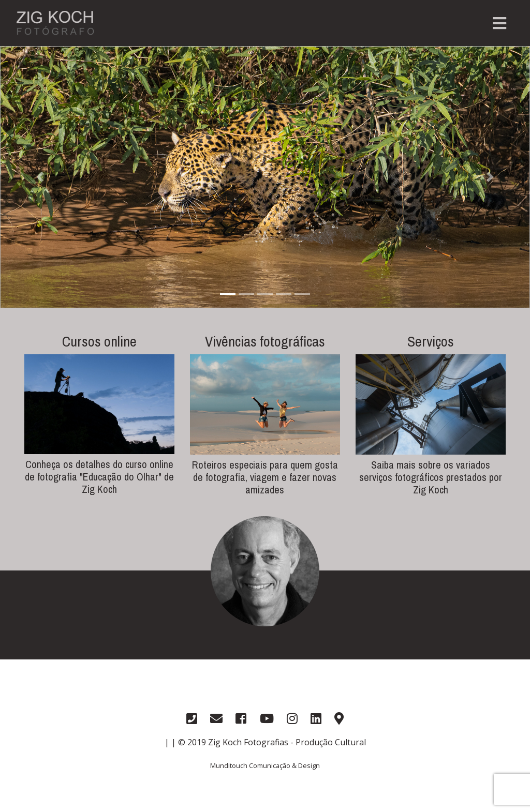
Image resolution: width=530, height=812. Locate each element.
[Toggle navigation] (499, 23)
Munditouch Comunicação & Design (265, 765)
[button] (40, 177)
